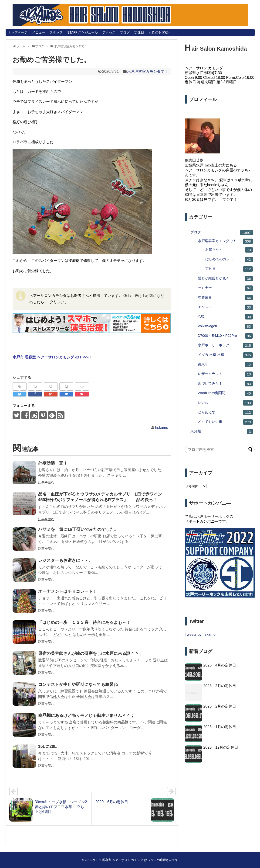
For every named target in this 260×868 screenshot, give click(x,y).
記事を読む (46, 482)
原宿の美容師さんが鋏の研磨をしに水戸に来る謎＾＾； (91, 653)
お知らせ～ (229, 250)
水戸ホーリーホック (225, 345)
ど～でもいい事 (225, 422)
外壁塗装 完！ (53, 463)
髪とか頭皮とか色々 (225, 279)
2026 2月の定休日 (220, 686)
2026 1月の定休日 (220, 727)
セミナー (225, 288)
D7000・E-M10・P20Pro (225, 336)
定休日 (139, 32)
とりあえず (225, 412)
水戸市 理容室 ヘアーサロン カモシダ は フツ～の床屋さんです (135, 860)
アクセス (109, 32)
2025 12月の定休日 (221, 747)
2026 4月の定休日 (220, 665)
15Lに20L (47, 746)
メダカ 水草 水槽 (225, 355)
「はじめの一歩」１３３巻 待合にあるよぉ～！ (84, 622)
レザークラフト (225, 374)
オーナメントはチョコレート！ (68, 591)
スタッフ (56, 32)
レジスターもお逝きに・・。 (65, 560)
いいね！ (225, 403)
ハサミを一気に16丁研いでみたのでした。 (78, 529)
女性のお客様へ (160, 32)
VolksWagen (225, 326)
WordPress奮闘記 (225, 393)
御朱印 (225, 365)
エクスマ (225, 307)
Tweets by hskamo (200, 634)
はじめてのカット (229, 259)
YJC (225, 317)
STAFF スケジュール (83, 32)
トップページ (18, 32)
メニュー (39, 32)
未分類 (222, 432)
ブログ (125, 32)
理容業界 (225, 298)
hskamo (162, 428)
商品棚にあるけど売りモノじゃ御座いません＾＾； (86, 715)
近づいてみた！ (225, 384)
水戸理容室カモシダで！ (148, 71)
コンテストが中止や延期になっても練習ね (78, 684)
